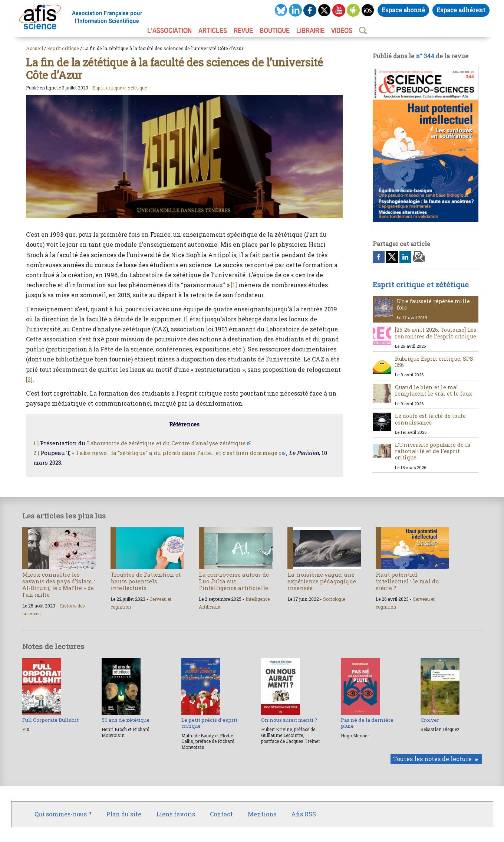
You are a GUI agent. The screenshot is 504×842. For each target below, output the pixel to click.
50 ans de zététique (126, 720)
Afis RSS (304, 814)
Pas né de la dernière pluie (367, 723)
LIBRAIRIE (310, 30)
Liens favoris (176, 814)
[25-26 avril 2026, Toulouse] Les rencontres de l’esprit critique (436, 333)
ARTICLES (213, 30)
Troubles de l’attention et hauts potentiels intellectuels (146, 581)
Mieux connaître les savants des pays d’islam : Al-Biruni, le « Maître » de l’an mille (59, 585)
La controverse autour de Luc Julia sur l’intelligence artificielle (234, 581)
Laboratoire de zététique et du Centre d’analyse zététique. (167, 443)
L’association (169, 30)
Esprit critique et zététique (120, 88)
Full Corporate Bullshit (50, 720)
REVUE (243, 30)
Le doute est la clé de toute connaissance (430, 419)
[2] (29, 379)
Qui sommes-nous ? (63, 814)
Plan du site (124, 814)
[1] (234, 285)
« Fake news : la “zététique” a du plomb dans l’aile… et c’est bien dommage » (177, 453)
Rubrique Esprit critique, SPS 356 (434, 362)
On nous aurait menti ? (289, 720)
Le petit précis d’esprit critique (209, 723)
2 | (36, 453)
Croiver (430, 720)
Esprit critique (63, 48)
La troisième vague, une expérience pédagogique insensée (322, 581)
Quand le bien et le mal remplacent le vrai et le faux (434, 390)
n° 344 (425, 56)
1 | (36, 443)
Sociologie (334, 599)
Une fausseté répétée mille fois (433, 304)
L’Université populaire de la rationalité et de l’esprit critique (433, 451)
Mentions (262, 814)
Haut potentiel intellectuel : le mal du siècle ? (407, 581)
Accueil (34, 48)
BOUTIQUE (275, 30)
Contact (221, 814)
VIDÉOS (342, 30)
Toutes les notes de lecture (432, 759)
